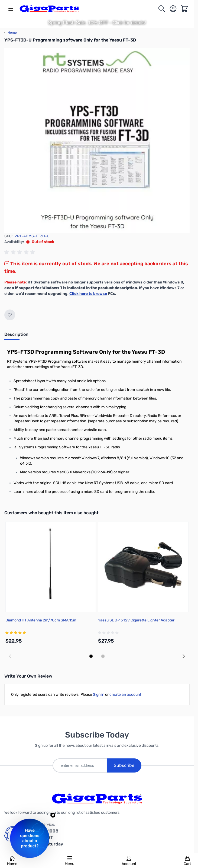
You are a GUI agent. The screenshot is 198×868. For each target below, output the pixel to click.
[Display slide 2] (103, 656)
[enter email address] (80, 765)
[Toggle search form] (162, 9)
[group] (21, 252)
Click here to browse (88, 294)
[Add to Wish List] (10, 315)
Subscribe (124, 765)
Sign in (99, 695)
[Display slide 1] (91, 656)
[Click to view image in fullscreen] (97, 141)
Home (12, 861)
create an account (125, 695)
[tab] (16, 336)
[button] (30, 838)
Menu (69, 861)
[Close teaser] (53, 815)
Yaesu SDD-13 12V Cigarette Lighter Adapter (136, 620)
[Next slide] (184, 656)
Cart (187, 861)
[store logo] (49, 9)
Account (129, 861)
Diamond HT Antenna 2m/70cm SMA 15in (41, 620)
